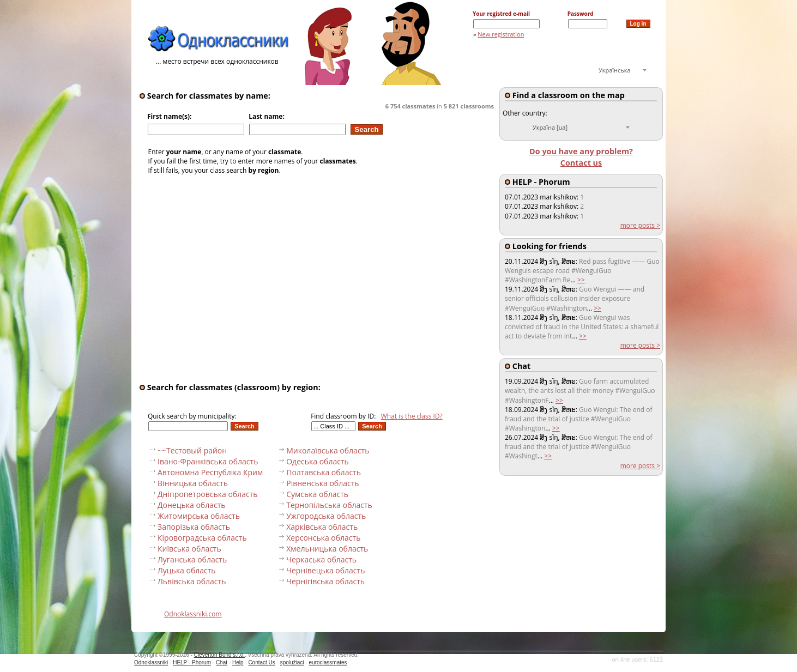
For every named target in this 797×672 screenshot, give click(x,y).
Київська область (189, 549)
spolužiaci (292, 662)
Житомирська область (199, 516)
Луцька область (187, 570)
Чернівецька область (325, 570)
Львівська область (192, 581)
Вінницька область (193, 483)
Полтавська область (324, 472)
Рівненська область (322, 483)
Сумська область (317, 494)
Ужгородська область (326, 516)
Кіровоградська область (202, 538)
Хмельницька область (327, 549)
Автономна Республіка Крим (210, 472)
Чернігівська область (325, 581)
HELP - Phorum (192, 662)
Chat (222, 662)
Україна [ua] (550, 127)
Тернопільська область (329, 505)
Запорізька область (194, 527)
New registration (501, 34)
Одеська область (318, 461)
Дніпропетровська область (208, 494)
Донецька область (191, 505)
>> (581, 280)
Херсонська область (323, 538)
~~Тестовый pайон (192, 450)
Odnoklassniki (151, 662)
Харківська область (322, 527)
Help (238, 662)
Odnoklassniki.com (193, 614)
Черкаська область (321, 559)
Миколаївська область (328, 450)
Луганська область (192, 559)
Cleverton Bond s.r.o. (219, 655)
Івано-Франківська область (208, 461)
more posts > (640, 225)
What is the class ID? (412, 416)
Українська (615, 70)
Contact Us (261, 662)
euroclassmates (328, 662)
